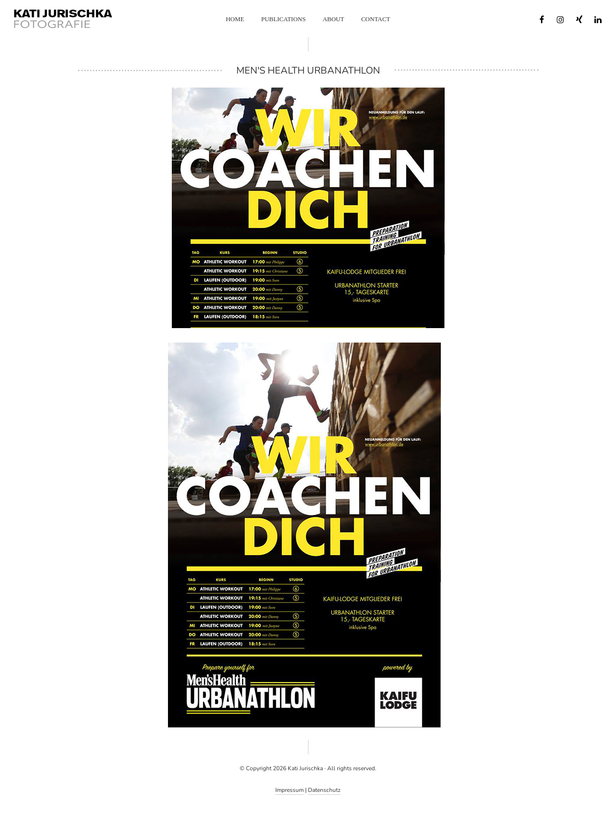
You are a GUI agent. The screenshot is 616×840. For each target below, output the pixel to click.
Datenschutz (324, 790)
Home (235, 19)
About (333, 19)
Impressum (289, 790)
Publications (283, 19)
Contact (375, 19)
